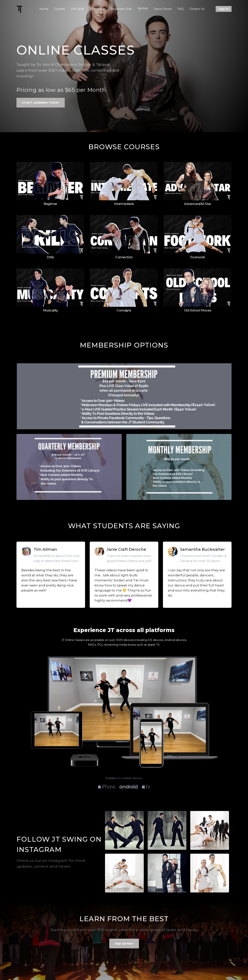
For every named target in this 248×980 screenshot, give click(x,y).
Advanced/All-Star (198, 204)
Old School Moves (198, 310)
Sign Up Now (124, 944)
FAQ (180, 9)
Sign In (224, 9)
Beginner (50, 204)
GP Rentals (97, 9)
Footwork (198, 257)
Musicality (50, 310)
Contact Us (197, 9)
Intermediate (124, 204)
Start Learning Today (41, 103)
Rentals (143, 9)
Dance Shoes (163, 9)
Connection (124, 257)
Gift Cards (77, 9)
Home (44, 9)
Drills (50, 257)
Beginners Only (121, 9)
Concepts (124, 310)
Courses (59, 9)
